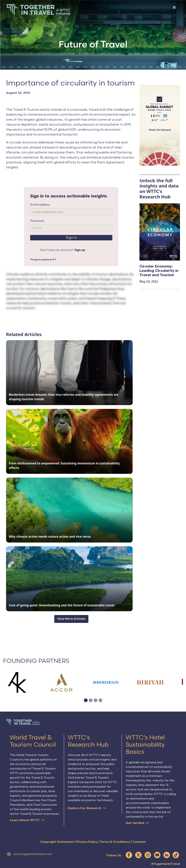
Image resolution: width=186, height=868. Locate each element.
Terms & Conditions (115, 842)
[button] (174, 11)
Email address (40, 205)
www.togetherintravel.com (33, 855)
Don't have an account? (63, 250)
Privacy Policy (87, 842)
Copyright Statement (57, 842)
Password (37, 221)
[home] (39, 10)
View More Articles (71, 619)
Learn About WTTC (27, 820)
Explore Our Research (87, 808)
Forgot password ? (43, 259)
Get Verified (137, 823)
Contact (139, 842)
